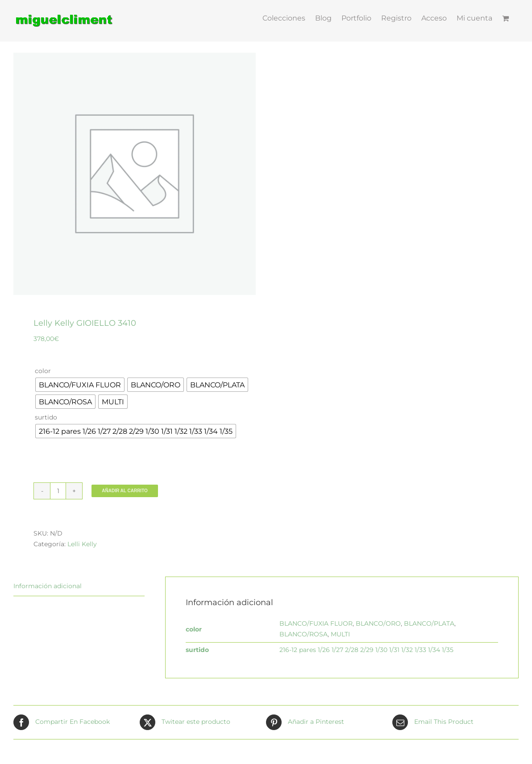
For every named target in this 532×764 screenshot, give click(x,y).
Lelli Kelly (82, 544)
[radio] (80, 385)
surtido (46, 417)
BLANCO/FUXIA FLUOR (316, 623)
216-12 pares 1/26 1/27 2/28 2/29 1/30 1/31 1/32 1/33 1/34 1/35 (366, 650)
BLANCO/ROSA (303, 634)
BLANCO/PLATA (429, 623)
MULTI (340, 634)
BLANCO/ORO (378, 623)
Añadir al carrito (125, 491)
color (43, 371)
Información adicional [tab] (48, 586)
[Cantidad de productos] (58, 491)
